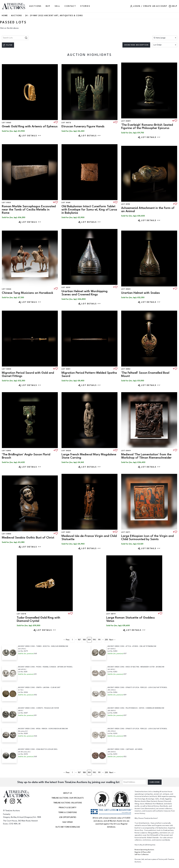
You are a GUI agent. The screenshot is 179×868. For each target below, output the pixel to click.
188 (84, 640)
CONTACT (70, 6)
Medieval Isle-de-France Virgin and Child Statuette (89, 538)
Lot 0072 (66, 123)
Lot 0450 (7, 534)
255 (106, 640)
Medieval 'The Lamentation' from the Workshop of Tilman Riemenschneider (146, 456)
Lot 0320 (126, 289)
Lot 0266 (7, 289)
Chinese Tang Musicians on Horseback (28, 293)
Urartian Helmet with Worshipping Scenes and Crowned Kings (85, 293)
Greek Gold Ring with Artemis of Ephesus (30, 126)
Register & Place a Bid (143, 852)
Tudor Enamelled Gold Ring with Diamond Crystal (38, 619)
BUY (48, 6)
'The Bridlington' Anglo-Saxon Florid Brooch (26, 456)
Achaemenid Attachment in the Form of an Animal (148, 210)
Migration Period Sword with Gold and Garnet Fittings (28, 374)
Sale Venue (68, 822)
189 (89, 640)
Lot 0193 (126, 204)
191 (99, 640)
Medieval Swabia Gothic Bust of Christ (28, 538)
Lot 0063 (6, 123)
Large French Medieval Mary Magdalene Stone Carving (89, 456)
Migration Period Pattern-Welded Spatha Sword (89, 374)
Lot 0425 (66, 451)
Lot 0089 (126, 121)
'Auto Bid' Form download (68, 827)
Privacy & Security (68, 808)
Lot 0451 (66, 532)
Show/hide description (136, 45)
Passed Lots (13, 22)
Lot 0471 (126, 532)
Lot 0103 (6, 203)
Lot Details (31, 136)
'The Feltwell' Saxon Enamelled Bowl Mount (145, 374)
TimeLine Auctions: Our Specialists (68, 798)
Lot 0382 (126, 369)
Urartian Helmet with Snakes (141, 293)
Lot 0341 (66, 369)
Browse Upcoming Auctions (144, 850)
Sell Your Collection (142, 855)
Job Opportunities (68, 817)
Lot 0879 (111, 614)
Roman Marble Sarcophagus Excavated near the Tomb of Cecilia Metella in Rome (29, 210)
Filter (9, 45)
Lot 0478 (21, 614)
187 (79, 640)
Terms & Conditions (68, 812)
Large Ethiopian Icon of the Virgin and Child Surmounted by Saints (147, 538)
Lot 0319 (66, 287)
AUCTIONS (35, 6)
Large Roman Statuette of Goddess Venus (131, 619)
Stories (85, 6)
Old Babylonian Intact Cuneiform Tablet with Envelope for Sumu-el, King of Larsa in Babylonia (89, 210)
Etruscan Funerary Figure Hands (83, 126)
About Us (68, 793)
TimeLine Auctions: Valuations (68, 803)
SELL (57, 6)
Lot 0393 (6, 451)
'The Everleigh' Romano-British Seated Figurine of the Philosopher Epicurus (147, 126)
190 (94, 640)
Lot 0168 (66, 203)
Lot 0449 (126, 451)
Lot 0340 (7, 369)
